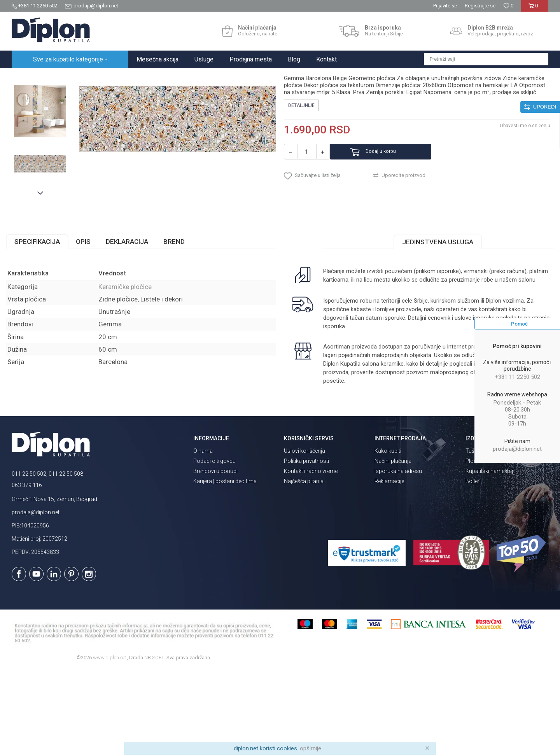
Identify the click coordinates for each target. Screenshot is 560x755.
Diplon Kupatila (29, 76)
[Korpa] (535, 9)
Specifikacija (43, 327)
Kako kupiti (388, 536)
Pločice (100, 76)
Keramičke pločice (135, 76)
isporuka (353, 412)
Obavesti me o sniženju (519, 209)
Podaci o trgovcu (214, 546)
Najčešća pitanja (304, 566)
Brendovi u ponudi (215, 556)
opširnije (311, 748)
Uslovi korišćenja (304, 536)
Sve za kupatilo (69, 76)
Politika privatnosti (306, 546)
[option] (45, 134)
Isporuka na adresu (398, 556)
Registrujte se (480, 6)
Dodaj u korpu (394, 235)
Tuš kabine (479, 536)
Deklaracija (133, 327)
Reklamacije (389, 566)
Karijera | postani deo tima (225, 566)
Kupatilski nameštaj (489, 556)
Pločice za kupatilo (488, 546)
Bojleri (473, 566)
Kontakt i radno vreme (311, 556)
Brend (180, 327)
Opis (89, 327)
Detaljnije (301, 189)
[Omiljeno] (508, 6)
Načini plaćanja (393, 546)
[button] (486, 59)
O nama (203, 536)
